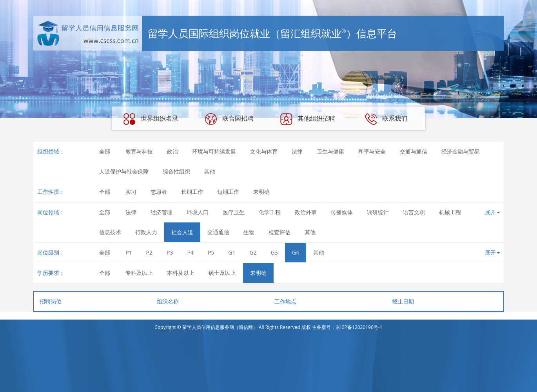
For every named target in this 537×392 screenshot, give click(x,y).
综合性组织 (176, 171)
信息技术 (110, 232)
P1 (129, 252)
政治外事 (306, 212)
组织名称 (168, 301)
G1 (232, 252)
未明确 (261, 192)
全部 (105, 151)
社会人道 (182, 232)
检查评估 (279, 232)
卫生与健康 (330, 151)
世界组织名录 (151, 119)
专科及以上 (139, 273)
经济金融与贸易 (461, 151)
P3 (170, 252)
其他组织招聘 (308, 119)
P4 (190, 252)
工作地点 (285, 301)
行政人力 (146, 232)
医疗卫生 (234, 212)
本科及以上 (181, 273)
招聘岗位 (51, 301)
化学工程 (270, 212)
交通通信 (218, 232)
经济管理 (161, 212)
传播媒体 (342, 212)
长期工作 (192, 192)
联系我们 (386, 119)
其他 (210, 171)
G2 (253, 252)
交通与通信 (414, 151)
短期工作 (228, 192)
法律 (297, 151)
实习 (131, 192)
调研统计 (378, 212)
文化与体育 (264, 151)
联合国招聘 (229, 119)
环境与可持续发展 (214, 151)
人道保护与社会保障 (124, 171)
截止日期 (403, 301)
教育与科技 (139, 151)
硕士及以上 (222, 273)
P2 (149, 252)
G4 (296, 252)
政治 (172, 151)
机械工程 (450, 212)
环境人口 (198, 212)
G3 (274, 252)
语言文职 (414, 212)
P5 (211, 252)
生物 (249, 232)
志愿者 (159, 192)
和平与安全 (372, 151)
